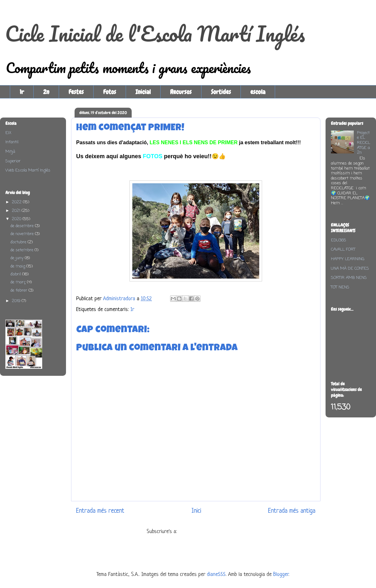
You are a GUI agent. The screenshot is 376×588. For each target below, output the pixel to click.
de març (19, 282)
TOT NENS (340, 287)
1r (22, 92)
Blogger (281, 574)
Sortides (221, 92)
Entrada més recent (100, 511)
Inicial (143, 92)
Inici (196, 511)
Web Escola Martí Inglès (28, 170)
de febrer (20, 291)
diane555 (216, 574)
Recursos (181, 92)
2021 (17, 211)
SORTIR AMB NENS (349, 278)
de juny (18, 258)
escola (258, 92)
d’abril (16, 274)
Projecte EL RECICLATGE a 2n (363, 143)
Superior (13, 161)
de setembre (23, 250)
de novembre (23, 234)
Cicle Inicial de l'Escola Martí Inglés (155, 34)
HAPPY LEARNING (348, 259)
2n (46, 92)
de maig (18, 266)
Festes (76, 92)
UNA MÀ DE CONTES (350, 269)
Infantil (12, 142)
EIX (8, 133)
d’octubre (19, 242)
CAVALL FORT (343, 250)
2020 (17, 219)
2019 (17, 301)
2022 (17, 202)
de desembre (23, 226)
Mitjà (10, 152)
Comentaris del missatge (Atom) (212, 532)
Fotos (110, 92)
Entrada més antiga (292, 511)
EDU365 (339, 240)
